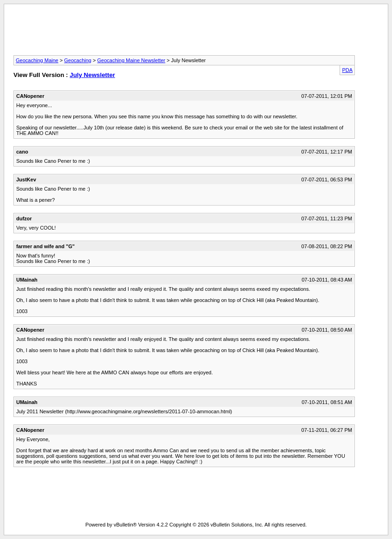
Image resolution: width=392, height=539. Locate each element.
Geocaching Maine (37, 60)
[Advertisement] (196, 32)
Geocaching (78, 60)
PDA (347, 70)
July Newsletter (92, 75)
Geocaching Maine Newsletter (132, 60)
